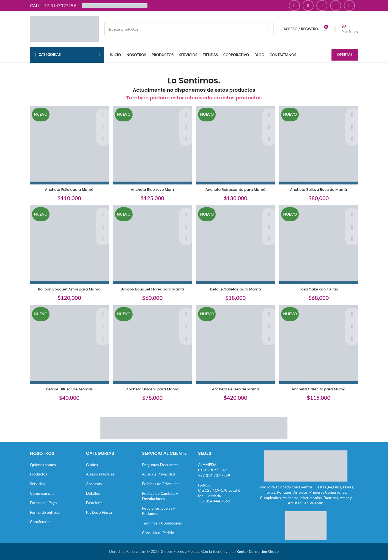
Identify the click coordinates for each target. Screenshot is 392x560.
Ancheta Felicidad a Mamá (68, 187)
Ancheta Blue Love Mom (152, 187)
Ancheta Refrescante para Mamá (236, 187)
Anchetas (94, 484)
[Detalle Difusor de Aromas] (68, 346)
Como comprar (43, 493)
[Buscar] (189, 29)
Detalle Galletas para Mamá (236, 288)
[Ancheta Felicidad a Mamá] (68, 145)
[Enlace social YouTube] (322, 6)
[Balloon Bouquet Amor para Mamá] (68, 245)
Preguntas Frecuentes (160, 465)
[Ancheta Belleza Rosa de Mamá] (320, 145)
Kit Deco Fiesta (99, 512)
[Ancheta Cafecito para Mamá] (320, 346)
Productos (39, 474)
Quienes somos (43, 465)
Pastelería (94, 503)
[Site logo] (64, 28)
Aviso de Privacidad (158, 474)
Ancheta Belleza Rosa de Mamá (320, 187)
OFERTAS (345, 55)
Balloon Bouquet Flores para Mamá (152, 288)
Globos (92, 465)
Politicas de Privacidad (161, 484)
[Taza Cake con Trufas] (320, 245)
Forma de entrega (45, 512)
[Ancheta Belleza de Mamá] (236, 346)
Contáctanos (41, 522)
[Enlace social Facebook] (294, 6)
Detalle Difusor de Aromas (68, 389)
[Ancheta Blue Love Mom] (152, 145)
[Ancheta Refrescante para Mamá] (236, 145)
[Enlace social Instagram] (308, 6)
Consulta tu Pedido (158, 532)
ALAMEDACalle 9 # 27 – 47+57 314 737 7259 (214, 470)
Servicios (38, 484)
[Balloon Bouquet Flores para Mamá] (152, 245)
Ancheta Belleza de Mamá (236, 389)
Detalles (93, 493)
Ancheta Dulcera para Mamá (152, 389)
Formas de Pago (43, 503)
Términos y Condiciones (162, 523)
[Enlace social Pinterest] (336, 6)
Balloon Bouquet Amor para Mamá (68, 288)
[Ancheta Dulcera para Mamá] (152, 346)
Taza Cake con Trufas (320, 288)
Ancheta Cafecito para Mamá (320, 389)
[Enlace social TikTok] (349, 6)
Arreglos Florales (100, 474)
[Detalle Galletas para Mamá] (236, 245)
